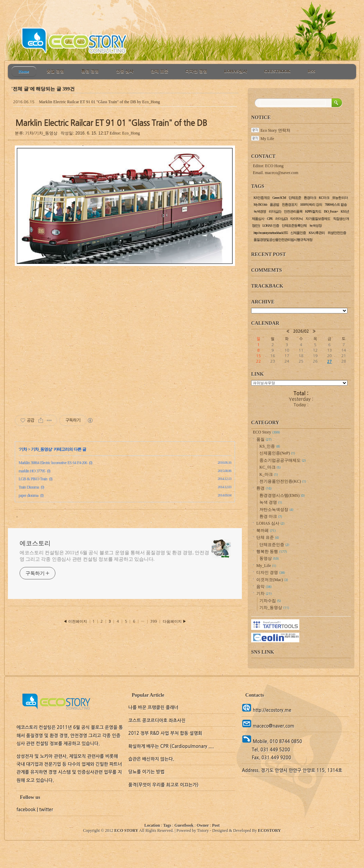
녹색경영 (260, 211)
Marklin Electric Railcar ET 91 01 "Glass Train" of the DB (87, 102)
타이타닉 (297, 219)
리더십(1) (275, 211)
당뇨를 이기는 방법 (146, 772)
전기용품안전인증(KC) (283, 481)
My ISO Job (260, 205)
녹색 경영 (271, 502)
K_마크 (269, 474)
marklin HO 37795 (32, 471)
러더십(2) (281, 219)
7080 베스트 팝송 (336, 205)
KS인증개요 (262, 198)
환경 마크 (271, 516)
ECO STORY (126, 831)
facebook (26, 810)
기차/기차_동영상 (41, 133)
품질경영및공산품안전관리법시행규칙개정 (283, 240)
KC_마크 (270, 467)
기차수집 (270, 601)
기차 (23, 449)
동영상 (269, 558)
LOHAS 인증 (271, 226)
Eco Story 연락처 (275, 130)
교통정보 (299, 383)
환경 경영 (90, 71)
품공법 (274, 205)
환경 (264, 488)
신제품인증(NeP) (277, 453)
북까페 (266, 531)
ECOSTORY (270, 831)
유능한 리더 (340, 198)
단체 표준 (159, 71)
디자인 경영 (196, 71)
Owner (203, 825)
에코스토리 (35, 543)
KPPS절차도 (313, 211)
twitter (46, 810)
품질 (264, 439)
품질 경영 (55, 71)
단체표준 (295, 198)
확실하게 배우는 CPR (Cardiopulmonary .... (171, 746)
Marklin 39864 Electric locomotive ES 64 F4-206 (53, 463)
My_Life (266, 566)
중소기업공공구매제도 (283, 460)
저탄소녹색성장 (276, 510)
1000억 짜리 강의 (311, 205)
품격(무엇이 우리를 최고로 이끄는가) (163, 785)
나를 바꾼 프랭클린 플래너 (153, 708)
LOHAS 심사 (270, 523)
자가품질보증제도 (318, 219)
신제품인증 (298, 233)
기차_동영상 (41, 449)
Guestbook (184, 825)
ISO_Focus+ (331, 211)
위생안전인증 (337, 233)
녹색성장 (315, 226)
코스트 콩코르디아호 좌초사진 (157, 721)
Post (216, 825)
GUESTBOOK (277, 71)
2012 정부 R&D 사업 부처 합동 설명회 (165, 733)
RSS (311, 71)
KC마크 (324, 198)
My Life (267, 139)
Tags (167, 825)
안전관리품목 (293, 211)
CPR (270, 219)
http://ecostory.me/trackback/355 (271, 233)
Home (24, 72)
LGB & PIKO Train (33, 479)
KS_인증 (270, 446)
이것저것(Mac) (272, 580)
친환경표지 (290, 205)
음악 (264, 587)
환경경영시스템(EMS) (282, 495)
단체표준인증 (274, 545)
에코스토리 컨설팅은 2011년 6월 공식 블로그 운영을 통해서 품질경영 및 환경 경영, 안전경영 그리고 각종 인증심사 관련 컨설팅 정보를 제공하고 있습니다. (114, 556)
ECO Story (266, 432)
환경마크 (310, 198)
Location (152, 825)
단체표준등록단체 (294, 226)
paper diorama (28, 495)
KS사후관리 (317, 233)
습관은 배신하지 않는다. (151, 759)
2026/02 (301, 331)
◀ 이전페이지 (76, 621)
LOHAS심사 (236, 71)
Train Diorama (29, 487)
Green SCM (279, 198)
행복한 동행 (272, 551)
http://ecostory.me (271, 710)
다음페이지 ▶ (175, 621)
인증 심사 (125, 71)
